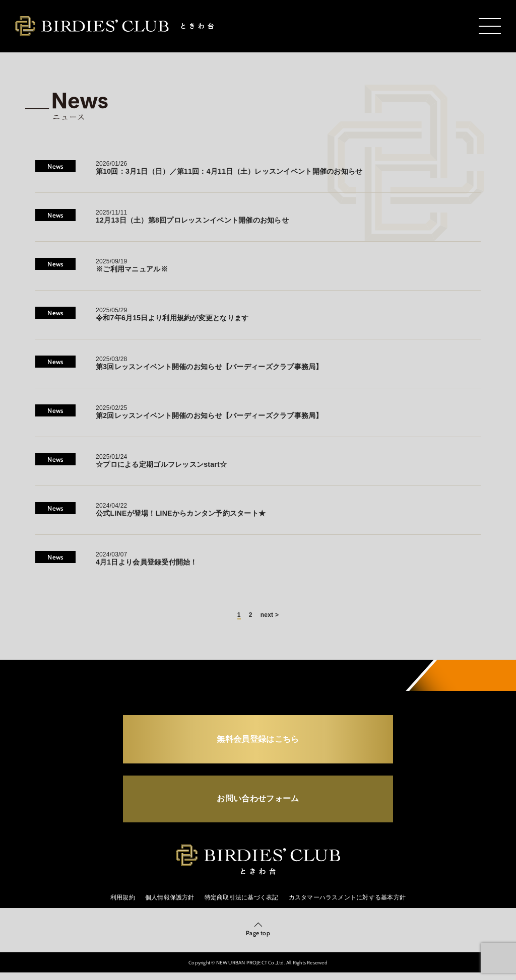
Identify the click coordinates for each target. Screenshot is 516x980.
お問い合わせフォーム (258, 802)
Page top (258, 940)
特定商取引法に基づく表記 (242, 904)
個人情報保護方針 (170, 904)
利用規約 (123, 904)
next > (270, 615)
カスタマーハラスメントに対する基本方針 (347, 904)
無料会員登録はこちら (258, 740)
